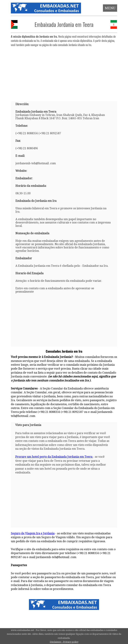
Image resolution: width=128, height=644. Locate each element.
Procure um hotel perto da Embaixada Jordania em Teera (54, 457)
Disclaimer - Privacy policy (64, 642)
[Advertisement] (64, 73)
